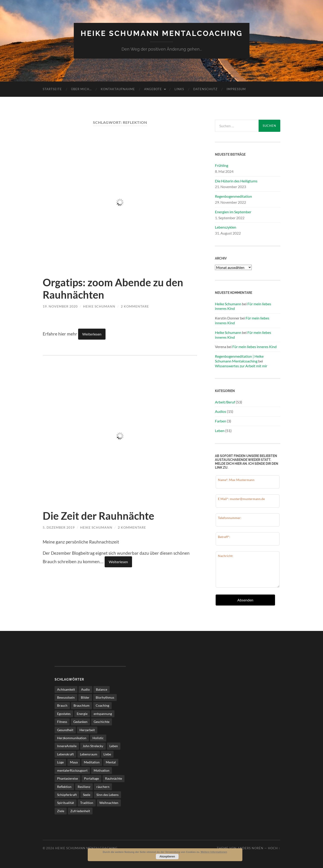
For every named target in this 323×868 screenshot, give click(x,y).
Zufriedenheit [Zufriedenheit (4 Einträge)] (80, 811)
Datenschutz (205, 89)
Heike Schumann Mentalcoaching (162, 33)
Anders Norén (250, 848)
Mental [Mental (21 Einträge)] (111, 762)
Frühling (222, 165)
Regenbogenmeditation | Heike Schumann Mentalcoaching (239, 359)
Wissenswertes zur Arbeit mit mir (241, 366)
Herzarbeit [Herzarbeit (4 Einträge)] (87, 730)
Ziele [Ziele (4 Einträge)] (61, 811)
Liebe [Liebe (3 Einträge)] (107, 754)
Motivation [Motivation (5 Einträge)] (102, 770)
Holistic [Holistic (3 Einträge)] (98, 738)
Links (179, 89)
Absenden (245, 600)
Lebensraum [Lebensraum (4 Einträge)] (89, 754)
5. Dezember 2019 (59, 527)
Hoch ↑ (274, 848)
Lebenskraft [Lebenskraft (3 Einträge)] (65, 754)
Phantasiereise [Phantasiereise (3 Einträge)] (68, 778)
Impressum (236, 89)
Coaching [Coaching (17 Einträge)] (102, 705)
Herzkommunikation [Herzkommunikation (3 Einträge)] (72, 738)
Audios (221, 411)
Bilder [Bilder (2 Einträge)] (85, 697)
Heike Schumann (99, 306)
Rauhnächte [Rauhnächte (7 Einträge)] (114, 778)
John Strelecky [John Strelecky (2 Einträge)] (93, 746)
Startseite (52, 89)
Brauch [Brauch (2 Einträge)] (62, 705)
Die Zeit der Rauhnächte (98, 516)
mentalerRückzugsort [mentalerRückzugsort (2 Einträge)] (72, 770)
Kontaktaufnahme (118, 89)
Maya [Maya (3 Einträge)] (74, 762)
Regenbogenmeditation (233, 196)
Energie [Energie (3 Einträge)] (82, 714)
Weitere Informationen (214, 852)
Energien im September (233, 212)
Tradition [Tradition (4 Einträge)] (87, 803)
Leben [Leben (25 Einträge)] (114, 746)
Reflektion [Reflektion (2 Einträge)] (64, 787)
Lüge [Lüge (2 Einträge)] (60, 762)
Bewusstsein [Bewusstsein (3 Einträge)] (66, 697)
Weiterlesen (92, 334)
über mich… (81, 89)
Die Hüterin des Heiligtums (236, 181)
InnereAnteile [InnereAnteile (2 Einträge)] (67, 746)
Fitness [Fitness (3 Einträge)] (62, 722)
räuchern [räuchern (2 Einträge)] (103, 787)
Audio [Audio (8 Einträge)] (85, 689)
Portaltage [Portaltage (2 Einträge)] (91, 778)
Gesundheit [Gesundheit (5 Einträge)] (65, 730)
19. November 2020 (60, 306)
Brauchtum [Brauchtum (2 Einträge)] (82, 705)
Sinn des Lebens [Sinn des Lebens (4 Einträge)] (107, 795)
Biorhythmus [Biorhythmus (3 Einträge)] (105, 697)
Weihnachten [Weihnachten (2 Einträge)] (109, 803)
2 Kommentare (135, 306)
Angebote (153, 89)
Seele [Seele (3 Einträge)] (87, 795)
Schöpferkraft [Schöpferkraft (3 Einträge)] (67, 795)
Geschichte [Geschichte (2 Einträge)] (102, 722)
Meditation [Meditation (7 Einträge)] (92, 762)
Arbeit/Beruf (225, 402)
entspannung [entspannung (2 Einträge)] (103, 714)
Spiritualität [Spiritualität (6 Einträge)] (66, 803)
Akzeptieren (167, 857)
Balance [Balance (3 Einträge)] (102, 689)
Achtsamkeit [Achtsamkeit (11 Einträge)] (66, 689)
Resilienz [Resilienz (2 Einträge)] (84, 787)
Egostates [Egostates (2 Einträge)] (64, 714)
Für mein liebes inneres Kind (254, 347)
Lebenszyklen (226, 227)
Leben (220, 431)
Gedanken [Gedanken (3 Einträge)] (80, 722)
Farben (221, 421)
